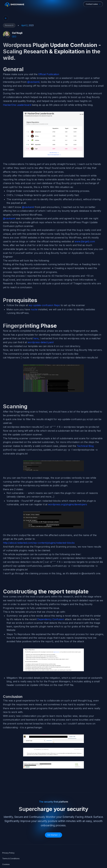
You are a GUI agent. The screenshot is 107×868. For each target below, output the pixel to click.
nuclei (34, 309)
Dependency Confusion (51, 619)
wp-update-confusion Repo (44, 305)
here (36, 338)
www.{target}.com (85, 241)
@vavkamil (33, 82)
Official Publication (49, 74)
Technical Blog (85, 446)
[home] (14, 4)
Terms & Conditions (11, 859)
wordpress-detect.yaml (41, 342)
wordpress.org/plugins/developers (68, 504)
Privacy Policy (8, 853)
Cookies (6, 864)
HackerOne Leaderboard (17, 105)
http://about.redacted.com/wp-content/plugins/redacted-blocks (39, 543)
